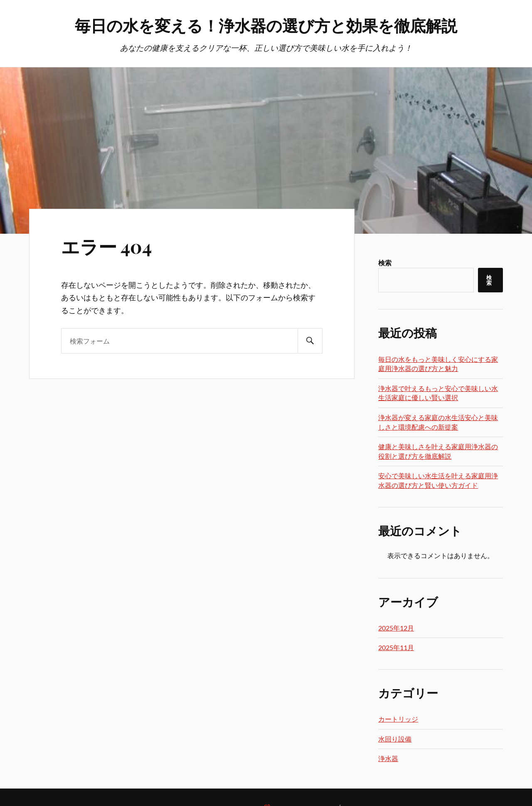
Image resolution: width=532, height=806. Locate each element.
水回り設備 (395, 739)
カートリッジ (398, 719)
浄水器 (388, 758)
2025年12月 (396, 628)
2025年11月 (396, 647)
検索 (385, 263)
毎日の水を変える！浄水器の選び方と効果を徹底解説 (266, 25)
